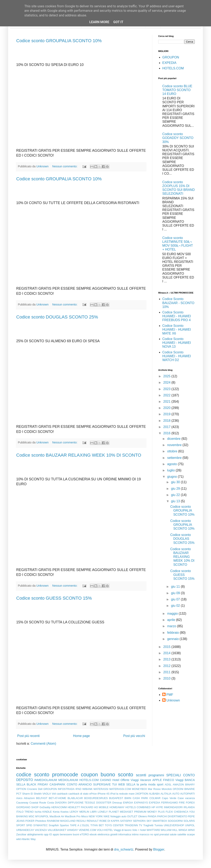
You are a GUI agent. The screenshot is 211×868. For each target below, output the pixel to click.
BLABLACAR (75, 798)
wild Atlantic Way (26, 839)
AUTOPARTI (187, 794)
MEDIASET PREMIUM (133, 812)
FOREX (190, 803)
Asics (19, 798)
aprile (172, 620)
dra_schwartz (124, 849)
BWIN (128, 798)
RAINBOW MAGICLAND (61, 821)
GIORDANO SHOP (27, 807)
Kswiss (65, 812)
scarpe (191, 834)
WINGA (183, 830)
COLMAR (155, 798)
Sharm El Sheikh (32, 794)
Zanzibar (21, 834)
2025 (167, 376)
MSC (31, 816)
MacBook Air (57, 816)
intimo (135, 834)
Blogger (159, 849)
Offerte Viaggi (130, 780)
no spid (155, 834)
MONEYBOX (139, 789)
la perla (142, 784)
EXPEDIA (169, 63)
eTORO (84, 834)
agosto (172, 464)
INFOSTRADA (66, 789)
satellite (182, 834)
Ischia (38, 812)
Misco (85, 816)
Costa (50, 803)
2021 (167, 402)
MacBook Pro (73, 816)
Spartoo (64, 825)
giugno (173, 477)
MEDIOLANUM (68, 780)
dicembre (174, 439)
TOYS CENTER (114, 825)
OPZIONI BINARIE (184, 789)
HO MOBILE (101, 807)
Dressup (117, 803)
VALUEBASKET (57, 830)
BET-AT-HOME (57, 798)
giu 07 (176, 599)
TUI (115, 784)
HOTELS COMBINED (138, 807)
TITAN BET (97, 825)
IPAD (78, 789)
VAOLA (47, 794)
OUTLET (132, 816)
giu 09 (176, 593)
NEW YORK (96, 816)
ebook (93, 834)
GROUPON (171, 57)
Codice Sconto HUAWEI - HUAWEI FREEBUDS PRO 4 (177, 316)
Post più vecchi (134, 736)
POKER (30, 821)
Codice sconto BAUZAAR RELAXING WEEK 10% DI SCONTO (79, 455)
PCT (19, 794)
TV (141, 825)
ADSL (168, 785)
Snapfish (54, 825)
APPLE (157, 780)
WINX (191, 830)
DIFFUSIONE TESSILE (81, 803)
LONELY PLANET (108, 812)
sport (160, 784)
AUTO (176, 794)
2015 (167, 647)
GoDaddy (45, 807)
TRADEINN (131, 825)
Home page (81, 736)
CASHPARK (57, 784)
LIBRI (94, 812)
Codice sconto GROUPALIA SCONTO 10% (59, 41)
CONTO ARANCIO (79, 784)
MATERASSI (101, 789)
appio (56, 834)
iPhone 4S (103, 794)
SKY (149, 821)
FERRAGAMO (169, 803)
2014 (167, 653)
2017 (167, 427)
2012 (167, 666)
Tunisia (159, 825)
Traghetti (148, 825)
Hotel (116, 780)
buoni (76, 834)
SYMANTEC (40, 825)
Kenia (56, 812)
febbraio (173, 633)
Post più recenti (28, 736)
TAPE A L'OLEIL (80, 825)
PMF (170, 695)
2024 (167, 382)
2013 (167, 659)
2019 (167, 414)
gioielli (114, 834)
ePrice (93, 794)
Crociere (32, 789)
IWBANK (87, 789)
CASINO (106, 780)
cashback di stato (78, 794)
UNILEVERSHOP (174, 825)
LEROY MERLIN (79, 812)
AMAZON (178, 785)
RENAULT (93, 821)
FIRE (182, 803)
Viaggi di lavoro (122, 830)
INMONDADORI (173, 807)
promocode (65, 774)
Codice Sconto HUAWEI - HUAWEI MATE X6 (177, 330)
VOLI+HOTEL (105, 830)
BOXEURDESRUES (96, 798)
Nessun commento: (65, 166)
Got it (118, 22)
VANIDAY (72, 830)
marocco (145, 834)
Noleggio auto (118, 816)
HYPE (160, 807)
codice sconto (33, 774)
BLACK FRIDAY (38, 784)
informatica (125, 834)
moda (152, 784)
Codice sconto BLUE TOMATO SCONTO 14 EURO (177, 90)
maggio (173, 614)
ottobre (173, 451)
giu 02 (176, 606)
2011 (167, 672)
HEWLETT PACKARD (80, 807)
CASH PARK (140, 798)
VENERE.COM (87, 830)
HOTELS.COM (173, 68)
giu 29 (176, 489)
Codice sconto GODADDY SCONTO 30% (178, 138)
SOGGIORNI (175, 821)
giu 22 (176, 495)
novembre (175, 445)
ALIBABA (154, 794)
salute (173, 834)
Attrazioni (29, 798)
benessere (66, 834)
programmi (156, 775)
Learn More (99, 22)
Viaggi (179, 780)
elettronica (104, 834)
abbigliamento (35, 834)
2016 (167, 433)
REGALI (81, 821)
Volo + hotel (139, 830)
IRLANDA (189, 807)
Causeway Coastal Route (31, 803)
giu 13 (176, 501)
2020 (167, 408)
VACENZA (41, 830)
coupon (89, 774)
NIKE (107, 816)
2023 (167, 389)
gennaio (173, 639)
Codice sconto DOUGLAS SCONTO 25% (57, 317)
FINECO (169, 780)
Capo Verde (169, 798)
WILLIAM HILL (169, 830)
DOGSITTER (104, 803)
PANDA (152, 816)
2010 (167, 678)
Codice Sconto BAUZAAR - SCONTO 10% (178, 303)
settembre (175, 458)
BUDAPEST (116, 798)
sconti (141, 775)
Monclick (167, 789)
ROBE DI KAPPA (109, 821)
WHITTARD (153, 830)
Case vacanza (186, 798)
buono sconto (117, 774)
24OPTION (142, 794)
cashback (62, 794)
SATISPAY (126, 821)
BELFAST (42, 798)
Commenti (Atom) (43, 744)
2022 (167, 395)
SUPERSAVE (102, 784)
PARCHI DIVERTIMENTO (172, 816)
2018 (167, 421)
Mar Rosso (154, 789)
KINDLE (47, 812)
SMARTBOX (160, 821)
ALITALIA (166, 794)
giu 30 (176, 482)
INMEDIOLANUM (46, 780)
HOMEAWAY (117, 807)
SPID (29, 825)
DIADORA (61, 803)
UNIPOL (190, 825)
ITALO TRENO (25, 812)
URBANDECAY (25, 830)
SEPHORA (139, 821)
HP (153, 807)
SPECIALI (174, 775)
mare (132, 794)
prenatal (164, 834)
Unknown (173, 700)
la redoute (122, 794)
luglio (171, 470)
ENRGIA (128, 803)
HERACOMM (59, 807)
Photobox (41, 821)
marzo (172, 626)
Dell (40, 789)
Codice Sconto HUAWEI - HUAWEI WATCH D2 (177, 356)
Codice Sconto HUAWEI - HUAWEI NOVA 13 (177, 343)
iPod (113, 794)
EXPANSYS (141, 803)
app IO (48, 834)
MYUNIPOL (42, 816)
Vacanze (146, 780)
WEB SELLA (127, 784)
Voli (54, 794)
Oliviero (143, 816)
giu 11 (176, 587)
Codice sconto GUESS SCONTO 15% (54, 598)
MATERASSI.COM (120, 789)
